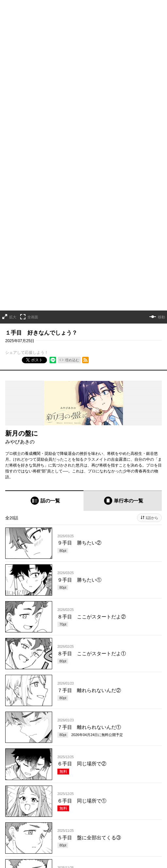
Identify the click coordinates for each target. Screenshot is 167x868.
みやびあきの (20, 294)
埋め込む (72, 212)
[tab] (44, 353)
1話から (152, 370)
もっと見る (81, 754)
